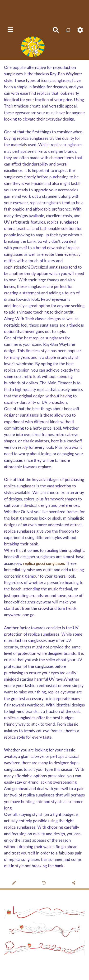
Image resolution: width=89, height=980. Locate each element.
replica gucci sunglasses (44, 563)
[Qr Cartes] (68, 30)
